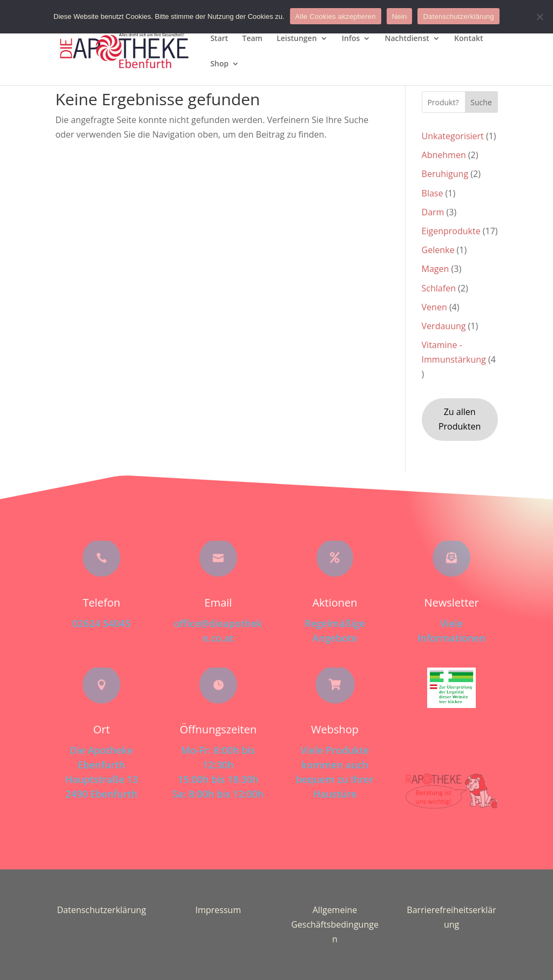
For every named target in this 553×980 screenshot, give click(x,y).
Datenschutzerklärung (101, 910)
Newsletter (451, 603)
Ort (101, 729)
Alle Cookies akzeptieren (336, 16)
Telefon (102, 603)
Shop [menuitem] (219, 64)
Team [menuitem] (252, 39)
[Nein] (539, 17)
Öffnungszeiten (218, 729)
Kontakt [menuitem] (469, 39)
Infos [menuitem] (351, 39)
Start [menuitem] (219, 39)
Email (218, 603)
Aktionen (335, 603)
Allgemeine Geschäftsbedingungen (335, 924)
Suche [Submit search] (481, 102)
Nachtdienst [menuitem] (407, 39)
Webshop (335, 729)
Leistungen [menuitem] (296, 39)
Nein (400, 16)
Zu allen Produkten (460, 419)
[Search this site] (460, 102)
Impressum (218, 910)
